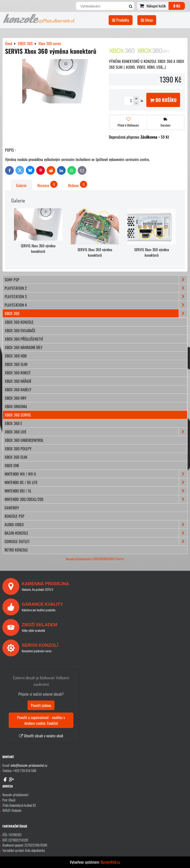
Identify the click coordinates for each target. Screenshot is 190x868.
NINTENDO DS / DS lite (96, 482)
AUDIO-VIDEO (96, 525)
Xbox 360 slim (16, 364)
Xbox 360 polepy (18, 449)
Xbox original (16, 406)
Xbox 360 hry (16, 398)
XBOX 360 (96, 313)
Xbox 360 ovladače (20, 330)
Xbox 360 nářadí (18, 381)
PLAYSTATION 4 (96, 305)
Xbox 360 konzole (19, 322)
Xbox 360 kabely (18, 390)
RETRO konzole (16, 550)
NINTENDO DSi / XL (96, 491)
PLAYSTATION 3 (96, 296)
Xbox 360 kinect (18, 373)
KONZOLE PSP (14, 516)
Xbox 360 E (14, 423)
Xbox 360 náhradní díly (24, 347)
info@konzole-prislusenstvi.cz (29, 765)
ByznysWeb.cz (110, 862)
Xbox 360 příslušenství (24, 339)
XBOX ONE (12, 465)
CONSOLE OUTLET (96, 541)
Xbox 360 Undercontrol (24, 440)
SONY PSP (96, 280)
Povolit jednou (41, 705)
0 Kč (177, 6)
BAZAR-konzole (96, 533)
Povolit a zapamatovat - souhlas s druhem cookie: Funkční (41, 720)
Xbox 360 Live (96, 432)
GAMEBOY (12, 508)
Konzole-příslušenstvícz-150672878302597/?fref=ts (95, 559)
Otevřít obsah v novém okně (41, 736)
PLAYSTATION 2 (96, 288)
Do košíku (163, 100)
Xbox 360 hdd (16, 356)
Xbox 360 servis (18, 415)
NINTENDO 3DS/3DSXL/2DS (96, 499)
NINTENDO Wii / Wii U (96, 474)
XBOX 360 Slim (16, 457)
